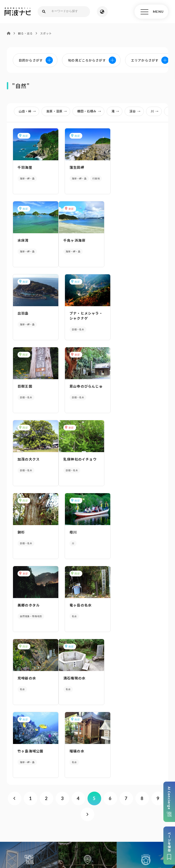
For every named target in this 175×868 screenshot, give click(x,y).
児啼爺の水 (130, 459)
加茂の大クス (132, 313)
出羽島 (75, 240)
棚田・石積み (90, 111)
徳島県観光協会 (81, 830)
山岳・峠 (29, 111)
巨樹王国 (25, 313)
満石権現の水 (29, 532)
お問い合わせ (90, 837)
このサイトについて (43, 823)
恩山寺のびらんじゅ (86, 313)
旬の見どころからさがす (146, 658)
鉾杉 (73, 386)
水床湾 (127, 167)
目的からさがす (87, 658)
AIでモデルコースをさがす (29, 658)
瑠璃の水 (129, 532)
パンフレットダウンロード (87, 736)
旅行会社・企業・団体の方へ (42, 830)
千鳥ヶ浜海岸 (29, 240)
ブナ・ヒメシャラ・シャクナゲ (138, 243)
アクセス (88, 771)
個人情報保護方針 (102, 823)
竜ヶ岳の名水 (81, 459)
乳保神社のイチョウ (34, 386)
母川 (125, 386)
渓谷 (136, 111)
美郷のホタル (29, 459)
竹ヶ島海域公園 (82, 532)
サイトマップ (73, 823)
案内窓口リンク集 (87, 754)
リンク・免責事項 (134, 823)
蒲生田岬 (77, 167)
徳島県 (155, 830)
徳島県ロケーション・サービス (121, 830)
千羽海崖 (25, 167)
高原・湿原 (58, 111)
